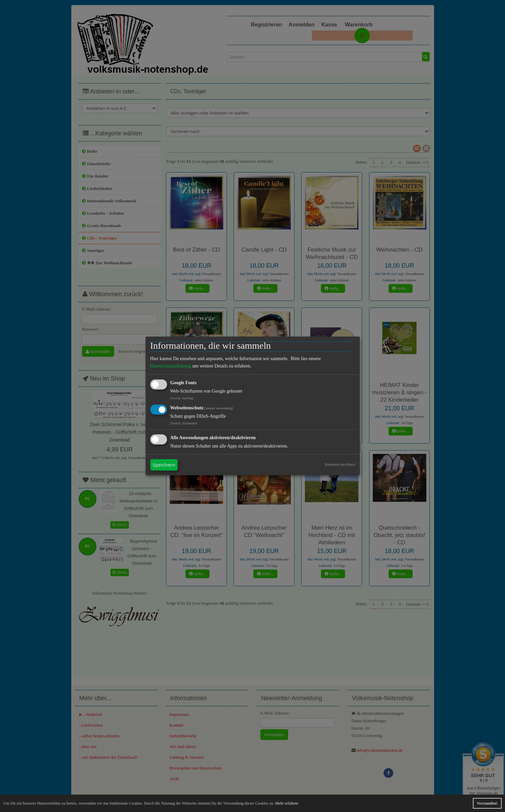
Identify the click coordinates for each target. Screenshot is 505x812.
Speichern (164, 465)
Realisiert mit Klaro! (341, 464)
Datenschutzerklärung (171, 366)
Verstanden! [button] (487, 803)
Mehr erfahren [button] (287, 803)
